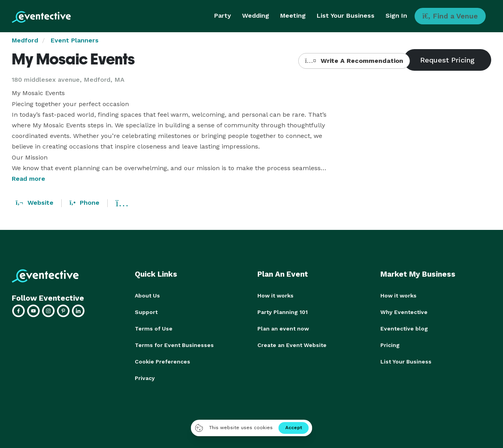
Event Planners (75, 40)
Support (146, 312)
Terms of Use (154, 329)
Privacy (145, 378)
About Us (147, 296)
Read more (28, 179)
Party (223, 16)
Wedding (256, 16)
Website (35, 203)
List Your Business (346, 16)
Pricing (390, 345)
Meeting (293, 16)
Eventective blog (404, 329)
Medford (25, 40)
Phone (84, 203)
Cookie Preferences (162, 362)
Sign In (396, 16)
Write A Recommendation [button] (354, 61)
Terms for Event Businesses (174, 345)
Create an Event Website (292, 345)
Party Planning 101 (283, 312)
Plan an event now (283, 329)
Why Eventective (404, 312)
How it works (275, 296)
